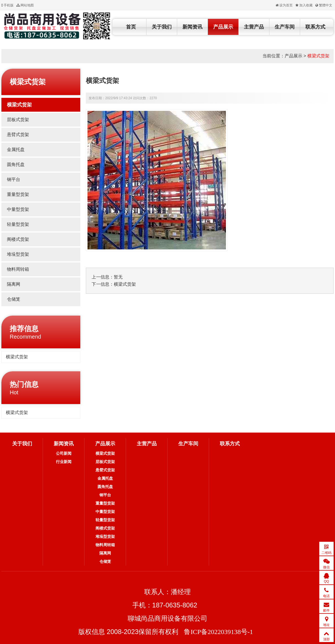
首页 (131, 27)
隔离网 (14, 284)
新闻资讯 (192, 27)
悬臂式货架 (18, 135)
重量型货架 (18, 194)
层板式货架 (18, 120)
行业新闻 (64, 462)
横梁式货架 (318, 56)
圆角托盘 (16, 164)
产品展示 (223, 27)
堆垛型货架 (18, 254)
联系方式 (315, 27)
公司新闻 (64, 453)
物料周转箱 (18, 269)
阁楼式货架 (18, 239)
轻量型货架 (18, 224)
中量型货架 (18, 209)
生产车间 (285, 27)
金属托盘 (16, 149)
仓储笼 (14, 299)
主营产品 (254, 27)
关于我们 (162, 27)
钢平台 (14, 179)
